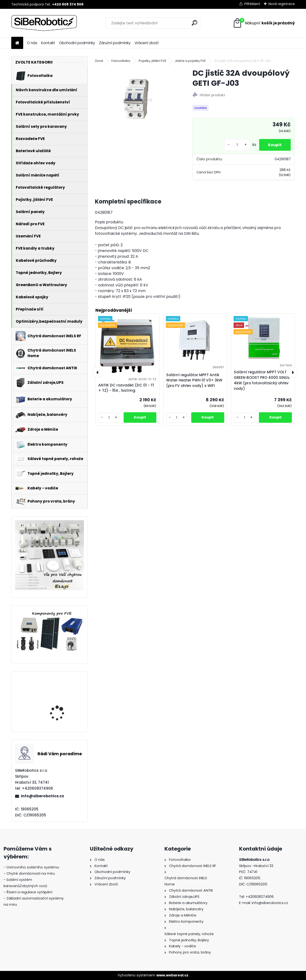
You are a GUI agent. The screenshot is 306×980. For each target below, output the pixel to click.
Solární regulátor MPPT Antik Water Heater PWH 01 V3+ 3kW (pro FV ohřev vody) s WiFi (194, 380)
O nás (32, 43)
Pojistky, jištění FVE (153, 61)
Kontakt (48, 43)
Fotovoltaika (121, 61)
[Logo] (44, 23)
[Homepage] (17, 43)
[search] (194, 23)
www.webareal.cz (172, 975)
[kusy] (236, 145)
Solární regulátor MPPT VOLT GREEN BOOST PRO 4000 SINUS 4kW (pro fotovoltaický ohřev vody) (62, 703)
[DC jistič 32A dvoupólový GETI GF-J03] (136, 99)
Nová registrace (282, 4)
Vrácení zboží (147, 43)
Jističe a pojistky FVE (190, 61)
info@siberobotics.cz (42, 796)
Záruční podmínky (115, 43)
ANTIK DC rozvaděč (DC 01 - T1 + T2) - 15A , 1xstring (126, 388)
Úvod (99, 61)
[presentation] (98, 372)
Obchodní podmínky (77, 43)
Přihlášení (252, 4)
